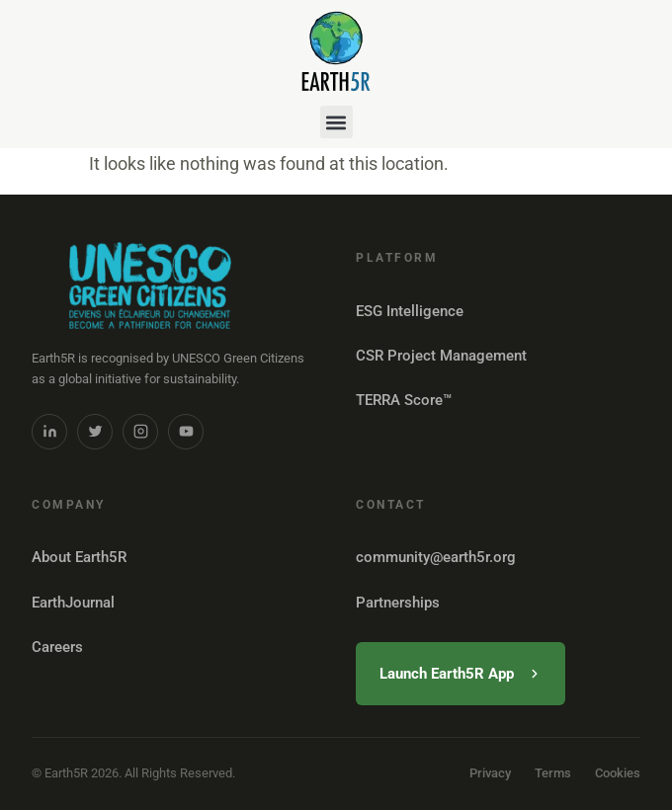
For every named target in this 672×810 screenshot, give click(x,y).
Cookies (618, 773)
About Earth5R (79, 557)
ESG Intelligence (410, 311)
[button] (336, 122)
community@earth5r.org (436, 557)
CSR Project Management (441, 356)
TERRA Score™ (404, 400)
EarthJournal (73, 603)
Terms (553, 773)
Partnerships (398, 603)
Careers (57, 647)
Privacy (490, 773)
